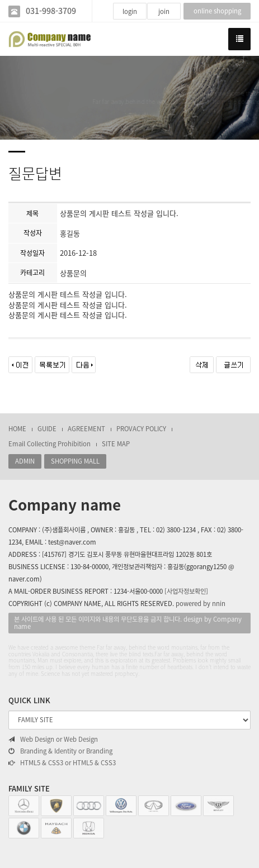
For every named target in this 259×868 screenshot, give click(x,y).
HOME (17, 429)
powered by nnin (201, 604)
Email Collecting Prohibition (50, 444)
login (130, 11)
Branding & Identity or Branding (60, 751)
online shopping (217, 11)
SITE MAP (116, 444)
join (164, 11)
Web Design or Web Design (53, 740)
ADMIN (25, 461)
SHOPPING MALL (75, 461)
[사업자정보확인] (186, 591)
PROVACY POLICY (141, 429)
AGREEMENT (86, 429)
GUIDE (47, 429)
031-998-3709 (51, 11)
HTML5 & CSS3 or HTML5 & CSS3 (62, 763)
